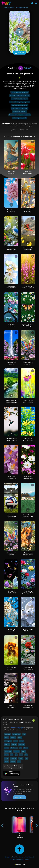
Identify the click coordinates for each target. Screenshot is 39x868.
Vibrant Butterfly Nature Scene (28, 249)
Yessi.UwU (25, 68)
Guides (27, 859)
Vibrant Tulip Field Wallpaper (28, 173)
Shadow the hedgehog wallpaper (19, 102)
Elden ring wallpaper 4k (20, 118)
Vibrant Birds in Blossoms (28, 211)
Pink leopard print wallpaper (19, 105)
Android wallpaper (17, 728)
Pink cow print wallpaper (19, 112)
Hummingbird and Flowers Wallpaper (11, 439)
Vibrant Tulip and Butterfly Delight (28, 401)
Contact (7, 857)
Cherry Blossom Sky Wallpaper (11, 211)
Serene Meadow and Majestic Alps (28, 516)
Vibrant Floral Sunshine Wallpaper (28, 287)
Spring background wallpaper (20, 92)
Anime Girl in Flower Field (11, 173)
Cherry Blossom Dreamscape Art (28, 706)
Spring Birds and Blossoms (11, 325)
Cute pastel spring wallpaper (19, 99)
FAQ (22, 859)
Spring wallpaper (22, 8)
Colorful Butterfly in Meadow (28, 363)
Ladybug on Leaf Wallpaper (11, 706)
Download (19, 53)
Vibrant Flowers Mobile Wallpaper (28, 478)
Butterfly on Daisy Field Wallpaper (28, 325)
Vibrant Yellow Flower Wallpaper (28, 439)
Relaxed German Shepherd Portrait (28, 554)
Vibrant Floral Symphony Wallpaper (28, 592)
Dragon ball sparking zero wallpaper (20, 115)
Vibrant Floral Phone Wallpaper (28, 668)
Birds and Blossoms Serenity (11, 249)
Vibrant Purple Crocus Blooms (11, 478)
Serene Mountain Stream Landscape (11, 401)
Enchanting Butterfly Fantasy (11, 592)
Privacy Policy (14, 859)
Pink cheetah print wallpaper (19, 108)
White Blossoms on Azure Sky (11, 630)
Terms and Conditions (26, 857)
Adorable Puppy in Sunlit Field (11, 668)
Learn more (19, 797)
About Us (14, 857)
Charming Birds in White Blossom (28, 630)
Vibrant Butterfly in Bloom (11, 554)
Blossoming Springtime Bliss (11, 287)
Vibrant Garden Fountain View (11, 363)
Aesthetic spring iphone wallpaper (20, 95)
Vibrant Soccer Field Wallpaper (11, 516)
